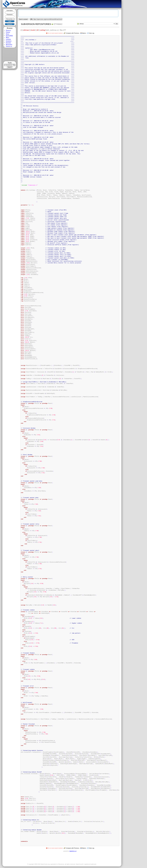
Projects (8, 30)
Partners (8, 43)
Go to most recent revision (55, 33)
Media (7, 37)
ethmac (58, 24)
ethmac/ (26, 30)
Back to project (23, 19)
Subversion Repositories (36, 24)
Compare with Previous (72, 33)
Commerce (9, 41)
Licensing (8, 39)
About (8, 34)
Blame (84, 33)
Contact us (9, 46)
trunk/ (33, 30)
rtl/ (38, 30)
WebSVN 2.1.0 (73, 851)
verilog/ (43, 30)
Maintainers (9, 44)
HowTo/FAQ (9, 36)
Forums (8, 32)
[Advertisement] (10, 54)
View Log (92, 33)
